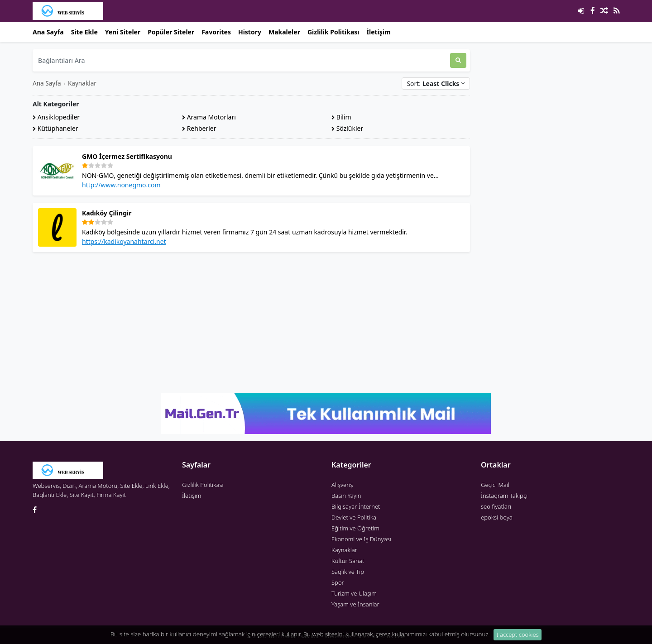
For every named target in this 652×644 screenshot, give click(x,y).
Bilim (341, 117)
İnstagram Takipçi (504, 496)
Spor (338, 582)
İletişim (379, 32)
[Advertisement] (251, 323)
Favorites (216, 32)
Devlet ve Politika (354, 517)
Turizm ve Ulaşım (354, 593)
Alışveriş (342, 485)
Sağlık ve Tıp (348, 572)
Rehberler (199, 128)
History (250, 32)
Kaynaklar (82, 83)
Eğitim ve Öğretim (355, 528)
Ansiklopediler (56, 117)
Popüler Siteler (171, 32)
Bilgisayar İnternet (356, 506)
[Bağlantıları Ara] (241, 60)
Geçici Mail (495, 485)
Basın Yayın (346, 496)
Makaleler (284, 32)
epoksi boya (497, 517)
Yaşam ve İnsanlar (355, 604)
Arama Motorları (209, 117)
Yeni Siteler (123, 32)
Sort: (436, 83)
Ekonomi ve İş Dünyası (361, 539)
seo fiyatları (496, 506)
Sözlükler (347, 128)
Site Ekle (84, 32)
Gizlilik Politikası (333, 32)
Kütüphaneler (55, 128)
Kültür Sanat (348, 561)
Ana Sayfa (48, 32)
